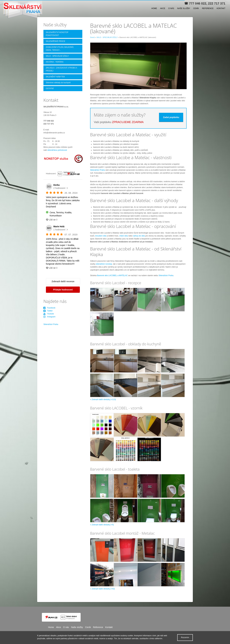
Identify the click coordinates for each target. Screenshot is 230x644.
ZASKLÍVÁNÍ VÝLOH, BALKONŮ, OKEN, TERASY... (60, 49)
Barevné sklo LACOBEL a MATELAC (112, 275)
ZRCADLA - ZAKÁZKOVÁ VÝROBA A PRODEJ (61, 69)
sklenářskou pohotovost (57, 150)
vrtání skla (123, 236)
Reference (208, 8)
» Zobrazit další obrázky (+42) (102, 589)
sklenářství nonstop (104, 264)
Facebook (49, 308)
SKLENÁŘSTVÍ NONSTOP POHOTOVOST (57, 34)
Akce (163, 8)
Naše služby (184, 8)
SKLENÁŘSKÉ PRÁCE (55, 41)
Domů (92, 37)
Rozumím (185, 637)
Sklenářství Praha (97, 170)
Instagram (49, 317)
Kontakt (221, 8)
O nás (171, 8)
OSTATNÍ (50, 89)
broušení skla (101, 236)
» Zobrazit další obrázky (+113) (103, 399)
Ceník (196, 8)
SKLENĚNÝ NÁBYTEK (55, 77)
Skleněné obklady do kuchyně (58, 83)
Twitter (48, 311)
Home (154, 8)
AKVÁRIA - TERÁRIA (55, 62)
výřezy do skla (139, 236)
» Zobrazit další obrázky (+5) (102, 525)
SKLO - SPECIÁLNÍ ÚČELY (107, 37)
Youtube (49, 314)
